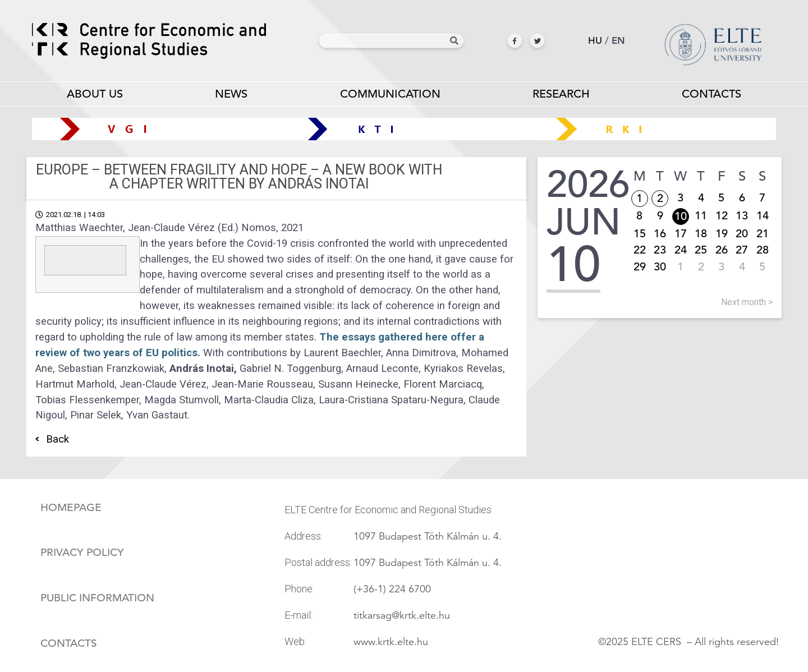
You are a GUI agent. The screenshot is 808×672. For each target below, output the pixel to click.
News (231, 94)
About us (95, 96)
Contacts (711, 94)
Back (58, 439)
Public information (97, 598)
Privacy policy (82, 553)
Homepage (71, 508)
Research (561, 96)
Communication (390, 96)
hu (595, 41)
